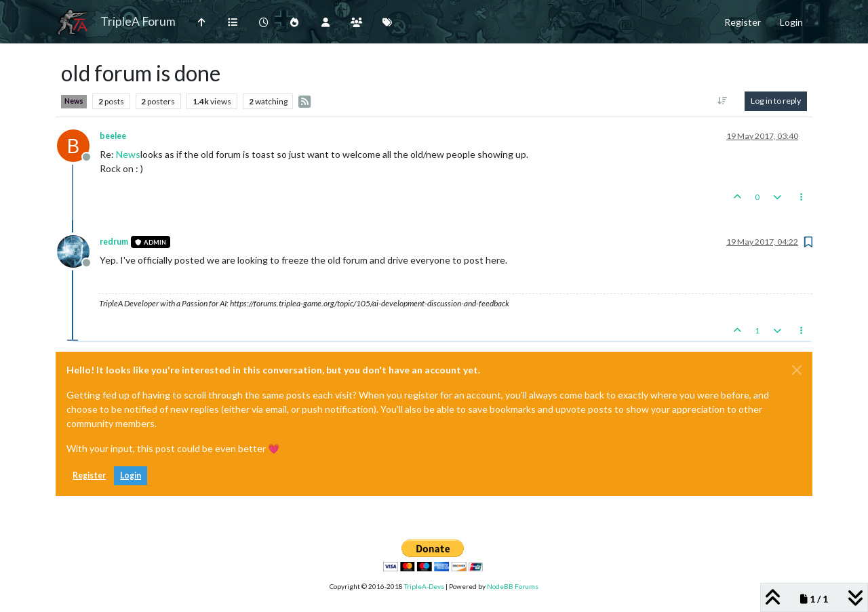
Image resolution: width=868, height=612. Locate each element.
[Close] (797, 370)
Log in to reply (776, 101)
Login (131, 475)
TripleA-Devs (424, 586)
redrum (114, 242)
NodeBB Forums (513, 586)
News (74, 101)
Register (89, 475)
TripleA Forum (138, 21)
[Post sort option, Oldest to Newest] (723, 101)
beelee (113, 136)
